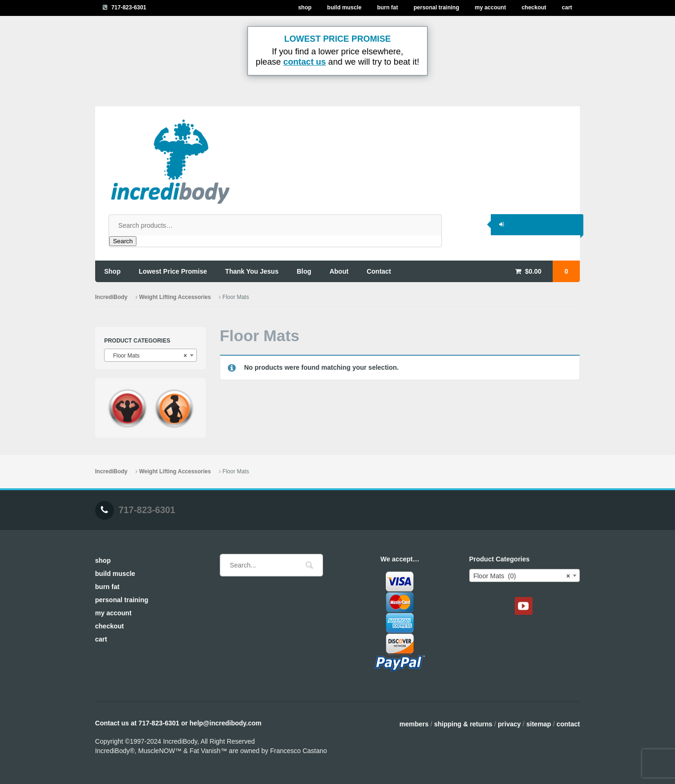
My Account (491, 7)
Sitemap (539, 724)
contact (379, 271)
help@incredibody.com (225, 723)
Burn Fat (387, 7)
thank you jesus (252, 271)
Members (414, 724)
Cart (567, 7)
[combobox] (150, 355)
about (339, 271)
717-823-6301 (129, 7)
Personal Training (436, 7)
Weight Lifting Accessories (175, 297)
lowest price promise (173, 271)
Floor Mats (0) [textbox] (522, 576)
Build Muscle (344, 7)
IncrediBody (111, 297)
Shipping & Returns (463, 724)
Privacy (509, 724)
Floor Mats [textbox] (148, 356)
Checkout (534, 7)
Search (123, 241)
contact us (304, 62)
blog (304, 271)
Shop (305, 7)
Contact (568, 724)
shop (112, 271)
